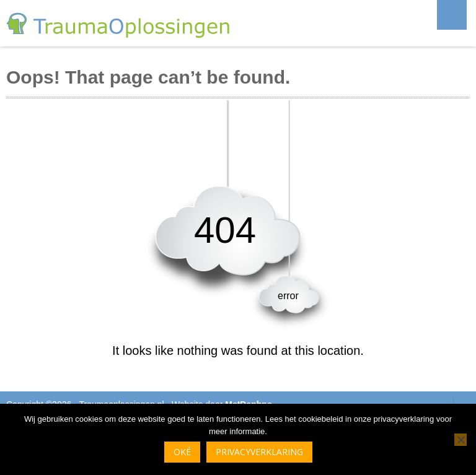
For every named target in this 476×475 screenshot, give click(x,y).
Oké (182, 452)
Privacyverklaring (259, 452)
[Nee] (461, 440)
